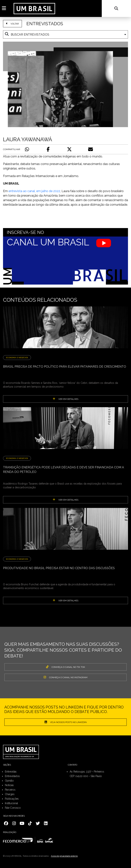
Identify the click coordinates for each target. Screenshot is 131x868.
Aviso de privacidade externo (64, 856)
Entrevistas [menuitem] (11, 772)
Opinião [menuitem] (9, 781)
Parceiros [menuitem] (10, 790)
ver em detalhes (65, 399)
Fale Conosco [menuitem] (13, 808)
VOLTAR (12, 24)
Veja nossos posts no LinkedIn (66, 722)
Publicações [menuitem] (12, 799)
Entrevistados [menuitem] (12, 776)
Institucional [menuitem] (11, 803)
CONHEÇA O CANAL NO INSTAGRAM (65, 677)
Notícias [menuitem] (9, 785)
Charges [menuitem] (10, 794)
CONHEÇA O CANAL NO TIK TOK (66, 667)
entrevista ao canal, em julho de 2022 (34, 191)
